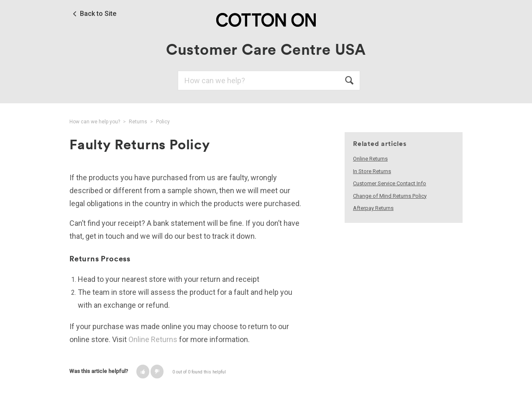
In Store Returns (372, 171)
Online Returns (153, 339)
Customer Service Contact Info (390, 183)
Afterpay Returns (373, 208)
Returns (138, 122)
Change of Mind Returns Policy (390, 196)
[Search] (269, 80)
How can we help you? (95, 122)
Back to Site (98, 14)
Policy (163, 122)
